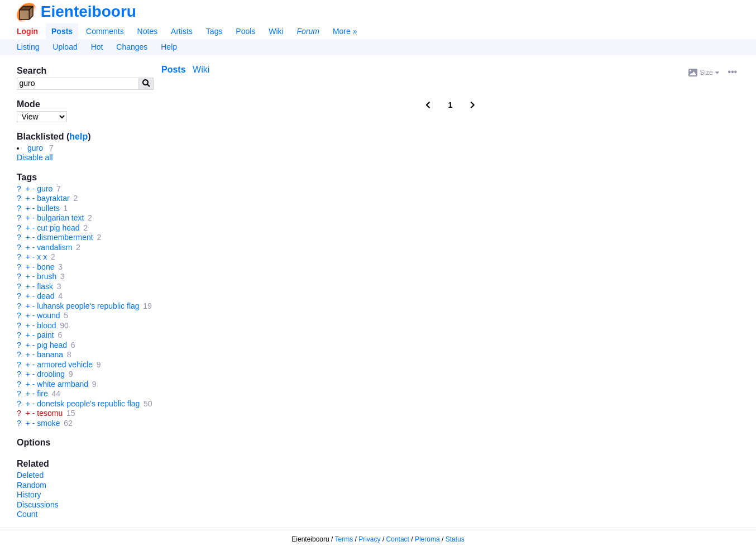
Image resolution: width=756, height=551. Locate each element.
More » (345, 31)
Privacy (369, 539)
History (29, 495)
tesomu (50, 413)
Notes (148, 31)
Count (27, 514)
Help (169, 47)
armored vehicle (65, 365)
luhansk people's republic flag (88, 306)
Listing (28, 47)
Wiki (276, 31)
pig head (52, 345)
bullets (48, 208)
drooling (51, 374)
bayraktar (53, 198)
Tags (214, 31)
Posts (62, 31)
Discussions (38, 505)
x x (42, 257)
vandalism (54, 247)
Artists (182, 31)
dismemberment (65, 237)
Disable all (35, 157)
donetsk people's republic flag (88, 404)
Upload (65, 47)
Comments (105, 31)
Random (32, 485)
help (78, 136)
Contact (398, 539)
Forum (308, 31)
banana (50, 354)
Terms (344, 539)
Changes (132, 47)
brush (47, 276)
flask (45, 286)
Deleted (30, 475)
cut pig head (58, 228)
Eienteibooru (88, 11)
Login (27, 31)
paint (45, 335)
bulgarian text (60, 218)
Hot (97, 47)
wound (48, 315)
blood (46, 325)
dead (46, 296)
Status (455, 539)
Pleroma (427, 539)
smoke (48, 423)
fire (42, 394)
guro (35, 148)
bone (46, 267)
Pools (245, 31)
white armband (63, 384)
